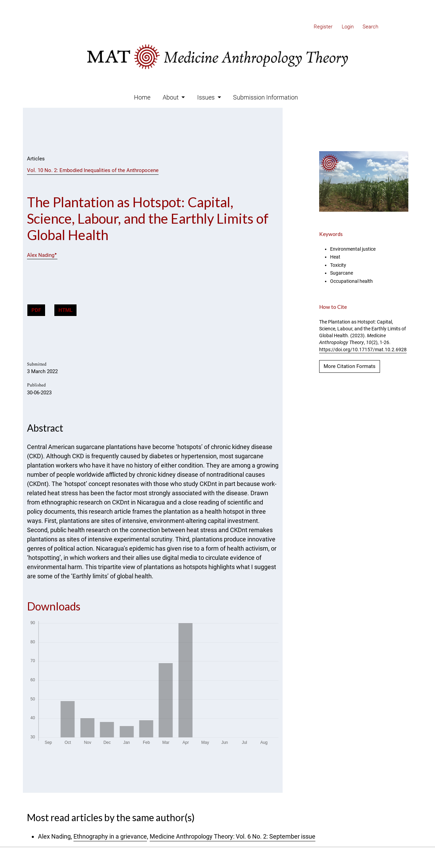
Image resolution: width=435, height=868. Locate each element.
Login (348, 27)
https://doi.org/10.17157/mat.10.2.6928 (363, 350)
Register (323, 27)
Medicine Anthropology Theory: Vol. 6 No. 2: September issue (233, 836)
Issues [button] (207, 97)
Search (370, 27)
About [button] (171, 97)
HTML (65, 310)
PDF (36, 310)
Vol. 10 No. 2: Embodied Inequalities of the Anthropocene (93, 170)
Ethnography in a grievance (110, 836)
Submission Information (266, 97)
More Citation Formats (350, 366)
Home (142, 97)
